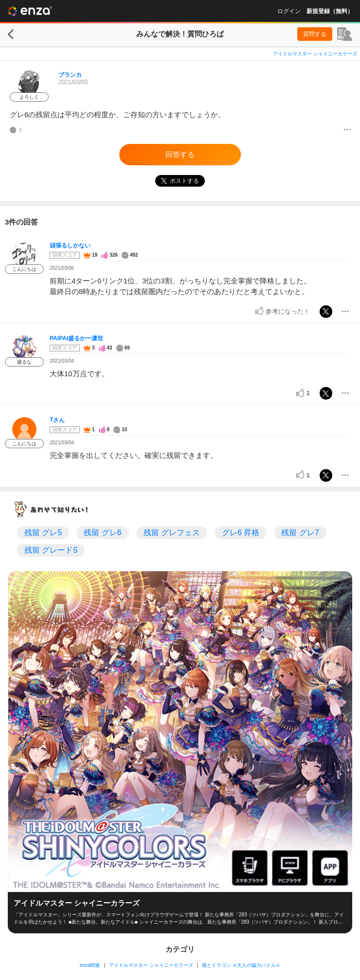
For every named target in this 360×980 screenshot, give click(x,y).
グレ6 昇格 (241, 533)
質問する (315, 34)
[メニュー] (347, 130)
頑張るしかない (70, 245)
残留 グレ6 (102, 533)
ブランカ (70, 75)
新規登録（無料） (330, 11)
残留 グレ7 (300, 533)
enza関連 (90, 965)
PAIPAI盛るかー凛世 (76, 338)
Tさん (57, 420)
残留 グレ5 (43, 533)
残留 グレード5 (51, 550)
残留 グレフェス (172, 533)
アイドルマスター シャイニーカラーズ (315, 54)
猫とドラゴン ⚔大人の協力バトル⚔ (241, 965)
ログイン (289, 11)
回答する (180, 154)
